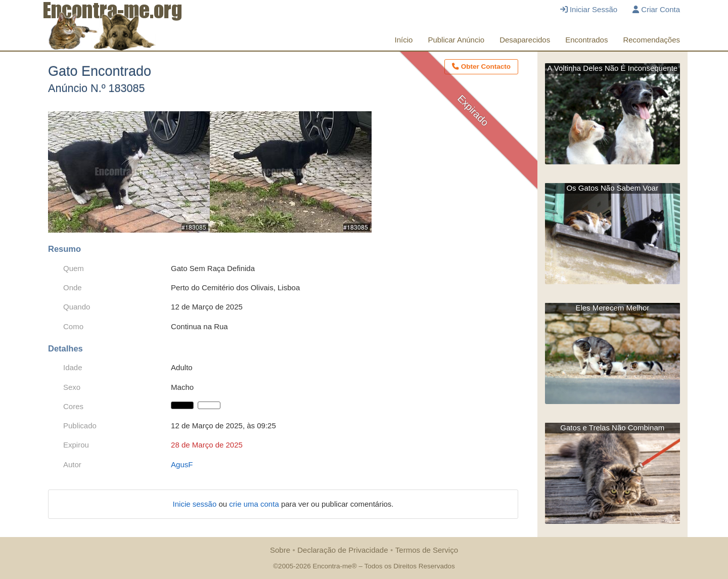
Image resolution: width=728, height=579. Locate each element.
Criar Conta (656, 9)
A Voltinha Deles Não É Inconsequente (612, 68)
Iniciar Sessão (589, 9)
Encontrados (586, 40)
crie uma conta (255, 504)
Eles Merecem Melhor (612, 308)
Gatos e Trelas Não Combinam (612, 428)
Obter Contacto (481, 66)
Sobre (280, 550)
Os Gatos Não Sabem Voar (612, 188)
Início (404, 40)
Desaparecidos (525, 40)
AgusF (182, 464)
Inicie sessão (196, 504)
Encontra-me (332, 566)
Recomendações (651, 40)
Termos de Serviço (427, 550)
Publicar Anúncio (456, 40)
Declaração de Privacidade (343, 550)
